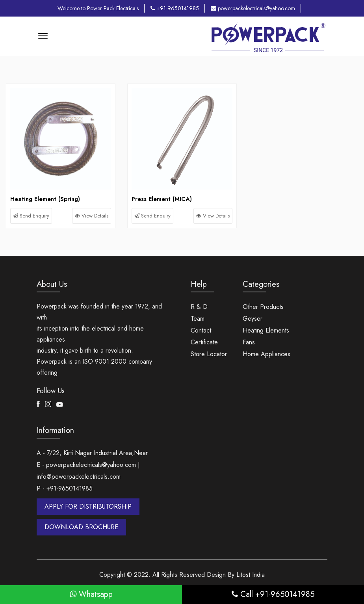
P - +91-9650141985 (65, 488)
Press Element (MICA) (162, 199)
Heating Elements (266, 330)
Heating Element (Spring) (45, 199)
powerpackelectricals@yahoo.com (253, 8)
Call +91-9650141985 (273, 594)
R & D (199, 307)
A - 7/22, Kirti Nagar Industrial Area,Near (92, 453)
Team (198, 319)
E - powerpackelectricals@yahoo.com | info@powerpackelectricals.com (88, 471)
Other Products (263, 307)
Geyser (253, 319)
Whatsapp (91, 594)
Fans (249, 342)
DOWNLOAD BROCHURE (81, 527)
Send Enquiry (31, 216)
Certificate (204, 342)
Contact (201, 330)
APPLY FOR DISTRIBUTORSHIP (88, 506)
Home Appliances (266, 354)
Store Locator (209, 354)
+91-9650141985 (175, 8)
